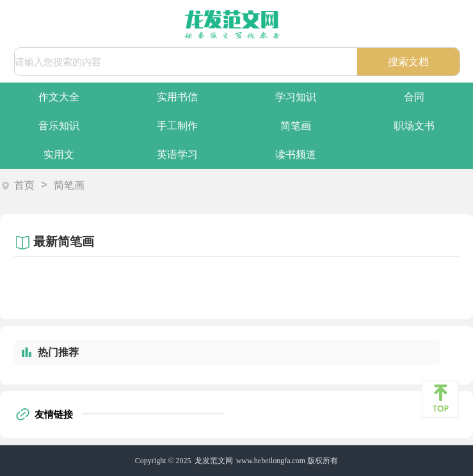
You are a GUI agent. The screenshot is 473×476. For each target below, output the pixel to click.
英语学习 (177, 155)
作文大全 (59, 97)
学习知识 (296, 97)
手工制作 (177, 126)
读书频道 (296, 155)
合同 (414, 97)
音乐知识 (59, 126)
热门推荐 (58, 352)
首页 (24, 185)
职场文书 (414, 126)
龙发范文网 (214, 461)
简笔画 (296, 126)
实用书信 (177, 97)
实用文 (59, 155)
